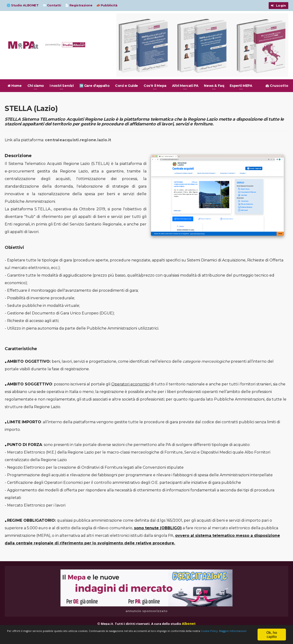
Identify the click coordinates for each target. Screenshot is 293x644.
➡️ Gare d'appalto (95, 86)
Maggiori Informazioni (100, 637)
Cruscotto (277, 86)
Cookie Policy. (65, 637)
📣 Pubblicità (107, 5)
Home (15, 86)
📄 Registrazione (79, 5)
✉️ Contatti (52, 5)
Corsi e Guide (127, 86)
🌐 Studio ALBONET (23, 5)
